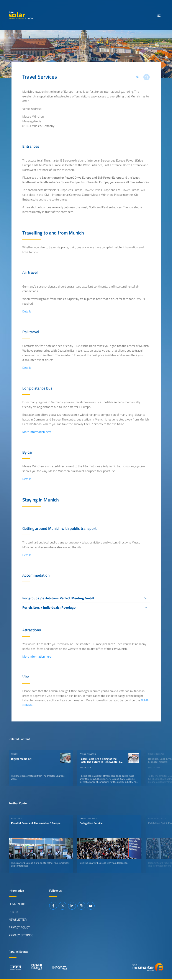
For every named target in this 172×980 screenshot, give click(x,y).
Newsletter (18, 920)
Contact (15, 912)
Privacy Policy (19, 927)
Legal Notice (18, 904)
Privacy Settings (21, 935)
